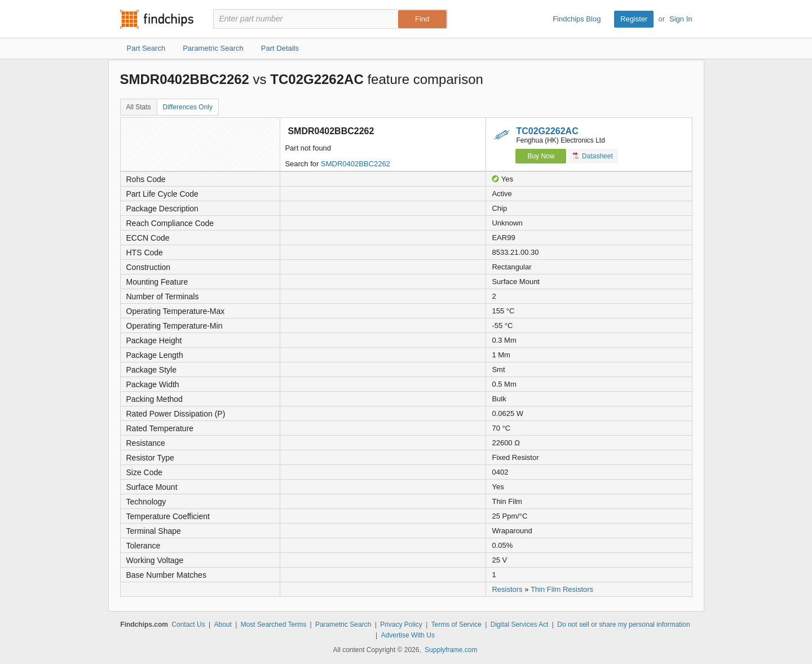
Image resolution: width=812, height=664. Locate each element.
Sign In (681, 19)
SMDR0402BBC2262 (356, 164)
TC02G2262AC (547, 131)
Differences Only (188, 107)
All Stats (139, 107)
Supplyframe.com (451, 650)
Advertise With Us (408, 635)
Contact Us (188, 625)
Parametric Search (343, 625)
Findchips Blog (577, 19)
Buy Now (541, 156)
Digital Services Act (520, 625)
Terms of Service (456, 625)
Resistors (507, 589)
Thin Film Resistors (562, 589)
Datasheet (593, 156)
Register (634, 19)
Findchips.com (157, 19)
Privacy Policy (401, 625)
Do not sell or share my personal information (623, 625)
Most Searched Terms (274, 625)
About (222, 625)
